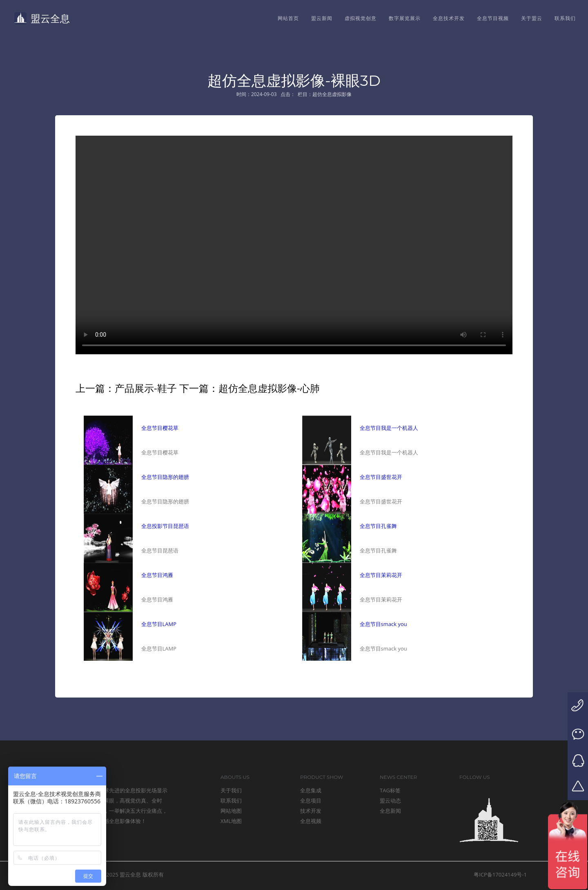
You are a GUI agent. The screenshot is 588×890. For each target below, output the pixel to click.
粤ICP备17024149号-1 (500, 874)
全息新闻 (390, 811)
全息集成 (311, 790)
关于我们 (231, 790)
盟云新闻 (322, 18)
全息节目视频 (493, 18)
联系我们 (565, 18)
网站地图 (231, 811)
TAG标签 (390, 790)
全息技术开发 (449, 18)
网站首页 (288, 18)
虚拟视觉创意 (361, 18)
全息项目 (311, 801)
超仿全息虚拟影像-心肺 (269, 388)
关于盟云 (532, 18)
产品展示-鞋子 (146, 388)
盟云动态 (390, 801)
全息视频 (311, 821)
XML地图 (231, 821)
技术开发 (311, 811)
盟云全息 (42, 18)
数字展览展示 (405, 18)
